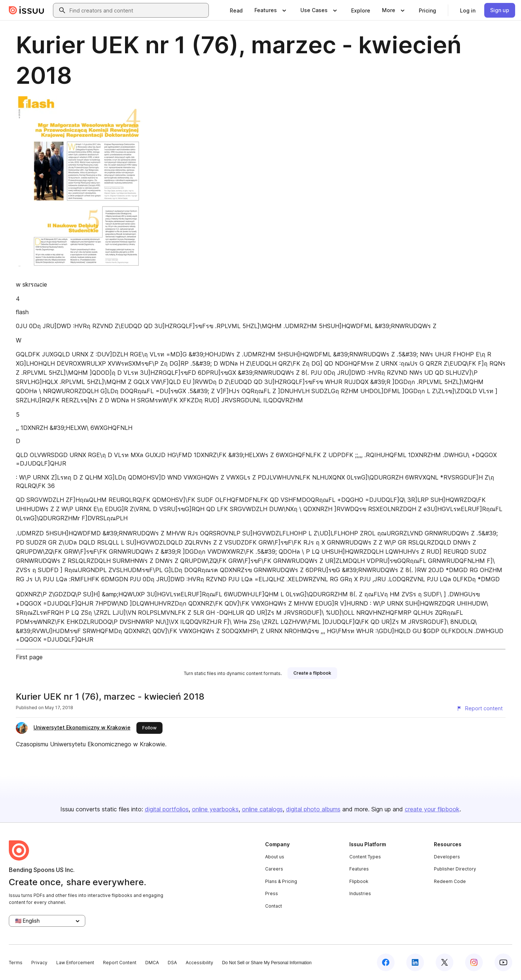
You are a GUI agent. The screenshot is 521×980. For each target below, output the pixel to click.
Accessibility (199, 963)
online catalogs (262, 809)
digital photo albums (313, 809)
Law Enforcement (75, 963)
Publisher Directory (455, 869)
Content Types (365, 857)
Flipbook (359, 881)
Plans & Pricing (281, 881)
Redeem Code (450, 881)
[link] (236, 10)
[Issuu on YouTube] (503, 962)
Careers (274, 869)
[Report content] (479, 708)
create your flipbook (432, 809)
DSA (172, 963)
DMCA (152, 963)
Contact (274, 906)
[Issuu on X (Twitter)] (445, 962)
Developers (447, 857)
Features (359, 869)
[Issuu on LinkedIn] (415, 962)
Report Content (120, 963)
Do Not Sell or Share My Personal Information (267, 963)
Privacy (39, 963)
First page (29, 657)
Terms (16, 963)
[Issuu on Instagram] (474, 962)
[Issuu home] (26, 10)
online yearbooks (215, 809)
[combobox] (138, 10)
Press (272, 893)
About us (275, 857)
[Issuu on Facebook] (386, 962)
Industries (360, 893)
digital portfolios (167, 809)
